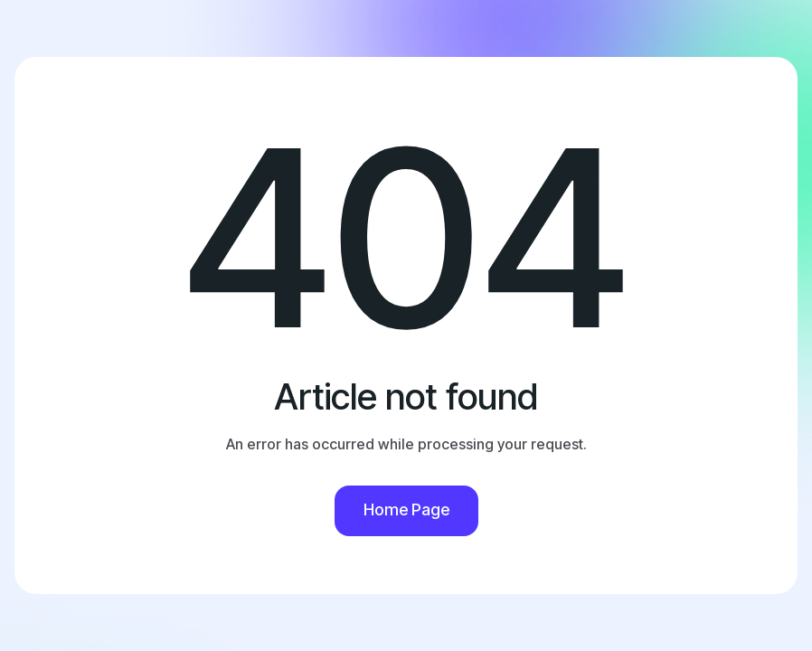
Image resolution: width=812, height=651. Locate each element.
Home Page (406, 509)
